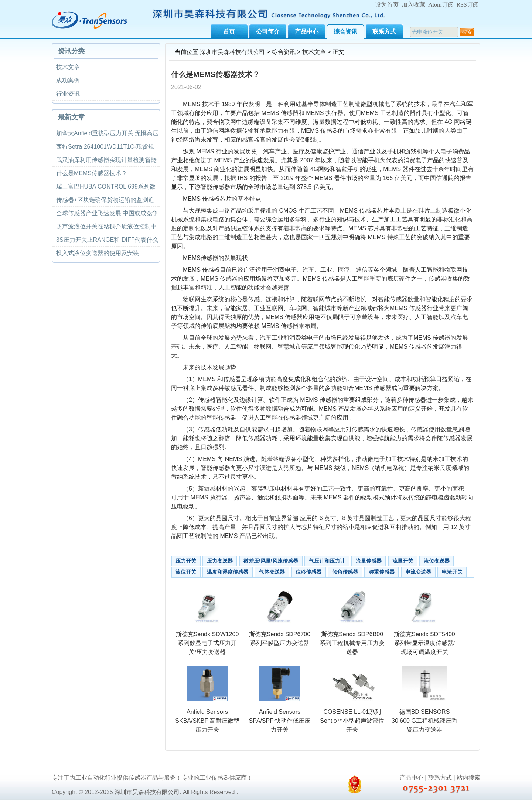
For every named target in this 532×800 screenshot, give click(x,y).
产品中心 (307, 32)
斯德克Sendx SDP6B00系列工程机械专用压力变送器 (352, 643)
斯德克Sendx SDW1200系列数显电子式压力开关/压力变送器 (207, 643)
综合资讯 (345, 32)
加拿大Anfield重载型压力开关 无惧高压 (107, 133)
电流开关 (452, 572)
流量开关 (403, 561)
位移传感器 (308, 572)
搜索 (467, 32)
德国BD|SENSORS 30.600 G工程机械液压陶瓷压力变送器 (424, 721)
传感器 (329, 131)
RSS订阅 (468, 5)
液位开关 (186, 572)
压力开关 (186, 561)
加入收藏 (413, 5)
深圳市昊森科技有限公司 (232, 52)
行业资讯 (68, 94)
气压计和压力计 (327, 561)
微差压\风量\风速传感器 (271, 561)
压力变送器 (220, 561)
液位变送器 (437, 561)
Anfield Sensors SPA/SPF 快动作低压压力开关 (280, 721)
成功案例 (68, 80)
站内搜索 (468, 778)
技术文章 (314, 52)
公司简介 (268, 32)
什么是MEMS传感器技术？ (92, 173)
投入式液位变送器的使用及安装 (98, 253)
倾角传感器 (345, 572)
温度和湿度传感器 (228, 572)
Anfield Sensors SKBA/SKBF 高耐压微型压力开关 (207, 721)
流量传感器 (369, 561)
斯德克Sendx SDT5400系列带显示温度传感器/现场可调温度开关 (424, 643)
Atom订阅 (441, 5)
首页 (229, 32)
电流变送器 (418, 572)
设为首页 (387, 5)
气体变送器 (272, 572)
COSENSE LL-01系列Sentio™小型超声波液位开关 (352, 721)
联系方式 (384, 32)
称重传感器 (382, 572)
